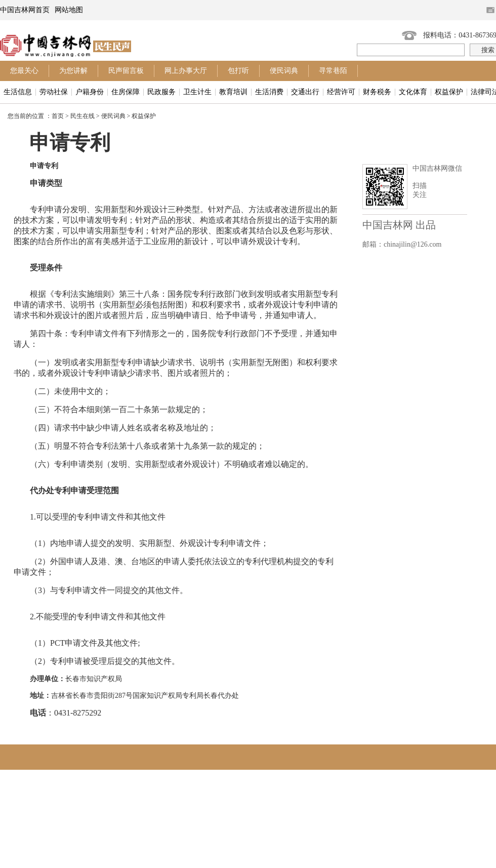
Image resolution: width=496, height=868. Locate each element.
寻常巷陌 (333, 71)
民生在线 (82, 116)
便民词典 (284, 71)
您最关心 (24, 71)
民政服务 (161, 92)
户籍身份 (90, 92)
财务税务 (377, 92)
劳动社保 (54, 92)
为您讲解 (73, 71)
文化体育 (413, 92)
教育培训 (233, 92)
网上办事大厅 (186, 71)
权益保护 (449, 92)
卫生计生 (197, 92)
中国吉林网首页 (25, 10)
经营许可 (341, 92)
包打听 (238, 71)
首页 (58, 116)
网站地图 (69, 10)
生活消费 (269, 92)
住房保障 (126, 92)
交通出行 (305, 92)
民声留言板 (126, 71)
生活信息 (18, 92)
